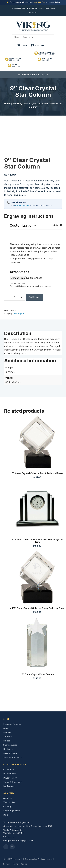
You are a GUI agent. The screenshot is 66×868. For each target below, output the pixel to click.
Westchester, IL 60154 (47, 53)
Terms (15, 864)
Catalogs (8, 807)
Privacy (7, 864)
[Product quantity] (15, 297)
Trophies (8, 737)
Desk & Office (10, 753)
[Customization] (36, 234)
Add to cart (34, 297)
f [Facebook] (6, 847)
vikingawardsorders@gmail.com (42, 8)
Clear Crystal (30, 104)
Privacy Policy (10, 778)
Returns (24, 864)
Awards (17, 104)
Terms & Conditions (13, 782)
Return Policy (10, 774)
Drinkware (8, 749)
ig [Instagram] (12, 847)
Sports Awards (10, 745)
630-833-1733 (39, 2)
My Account (9, 786)
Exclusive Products (12, 724)
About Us (8, 798)
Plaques (7, 732)
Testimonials (9, 802)
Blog (5, 815)
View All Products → (13, 758)
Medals (7, 741)
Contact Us (9, 769)
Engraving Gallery (12, 811)
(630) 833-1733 (20, 8)
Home (7, 104)
